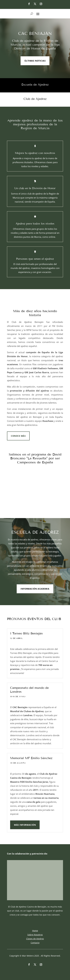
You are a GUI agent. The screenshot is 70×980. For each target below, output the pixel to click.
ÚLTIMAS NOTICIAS (35, 61)
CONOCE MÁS (18, 436)
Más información (25, 825)
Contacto (35, 943)
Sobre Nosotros (35, 935)
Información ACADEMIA (35, 589)
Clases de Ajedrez (35, 939)
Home (35, 931)
